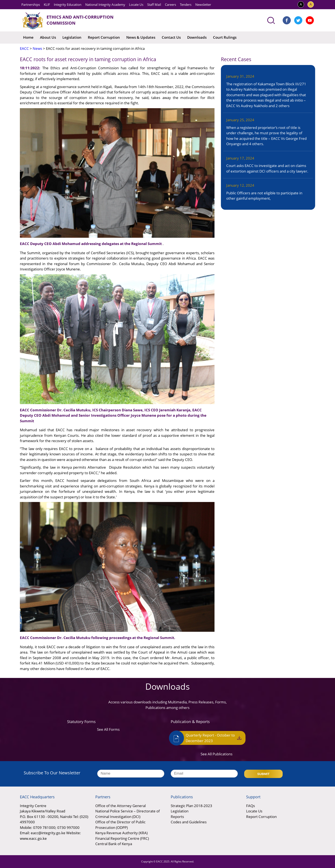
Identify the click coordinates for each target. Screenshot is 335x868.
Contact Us (171, 37)
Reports (177, 817)
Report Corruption (104, 37)
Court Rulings (225, 37)
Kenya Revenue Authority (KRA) (121, 833)
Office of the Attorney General (120, 806)
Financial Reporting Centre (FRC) (122, 838)
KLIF (47, 4)
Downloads (197, 37)
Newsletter (203, 4)
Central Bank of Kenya (114, 844)
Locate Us (136, 4)
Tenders (186, 4)
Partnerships (31, 4)
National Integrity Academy (105, 4)
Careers (170, 4)
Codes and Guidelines (189, 822)
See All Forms (108, 729)
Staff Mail (154, 4)
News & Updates (141, 37)
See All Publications (217, 754)
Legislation (72, 37)
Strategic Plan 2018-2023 (191, 806)
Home (28, 37)
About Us (48, 37)
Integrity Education (68, 4)
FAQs (251, 806)
